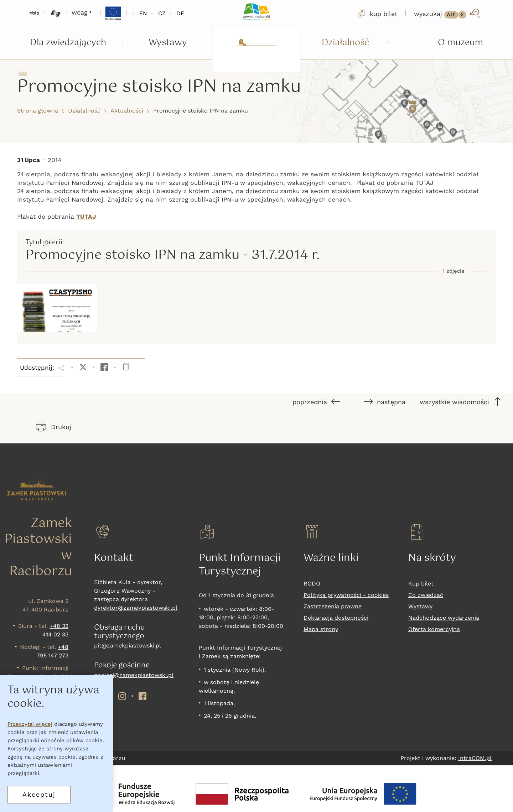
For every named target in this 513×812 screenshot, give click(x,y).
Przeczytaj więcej (30, 725)
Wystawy (420, 606)
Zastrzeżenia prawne (333, 606)
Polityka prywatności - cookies (346, 595)
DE (180, 13)
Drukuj (54, 427)
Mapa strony (321, 629)
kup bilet (377, 14)
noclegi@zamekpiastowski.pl (134, 675)
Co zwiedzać (426, 595)
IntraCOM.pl (475, 758)
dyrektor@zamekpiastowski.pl (136, 608)
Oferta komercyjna (434, 629)
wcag (82, 12)
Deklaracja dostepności (336, 618)
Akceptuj (39, 795)
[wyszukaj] (448, 14)
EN (143, 13)
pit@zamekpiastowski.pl (128, 646)
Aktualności (127, 111)
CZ (162, 13)
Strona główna (38, 111)
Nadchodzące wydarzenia (444, 618)
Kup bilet (421, 584)
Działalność (84, 111)
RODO (312, 584)
